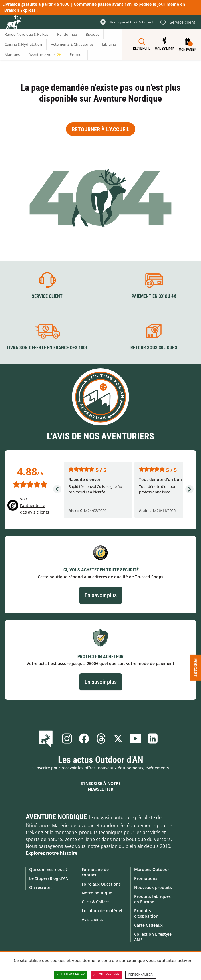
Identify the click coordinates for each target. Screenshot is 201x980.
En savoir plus (101, 595)
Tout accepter (71, 975)
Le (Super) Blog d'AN (49, 878)
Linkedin (152, 739)
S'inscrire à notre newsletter (101, 786)
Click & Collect (96, 902)
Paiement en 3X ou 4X (154, 296)
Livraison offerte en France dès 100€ (47, 348)
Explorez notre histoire (52, 853)
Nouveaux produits (153, 887)
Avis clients (93, 919)
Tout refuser (106, 975)
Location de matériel (102, 911)
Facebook (84, 739)
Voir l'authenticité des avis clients (35, 505)
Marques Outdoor (152, 869)
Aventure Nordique (56, 817)
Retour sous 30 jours (154, 348)
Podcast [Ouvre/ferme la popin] (195, 667)
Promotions (146, 878)
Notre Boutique (97, 893)
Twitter (118, 739)
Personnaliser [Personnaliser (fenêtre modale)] (141, 975)
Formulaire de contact (95, 872)
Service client (47, 296)
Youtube (135, 739)
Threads (101, 739)
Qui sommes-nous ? (48, 869)
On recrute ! (41, 887)
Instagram (67, 739)
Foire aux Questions (101, 884)
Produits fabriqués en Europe (152, 899)
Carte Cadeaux (148, 925)
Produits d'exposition (146, 913)
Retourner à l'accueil (101, 129)
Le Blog (47, 739)
